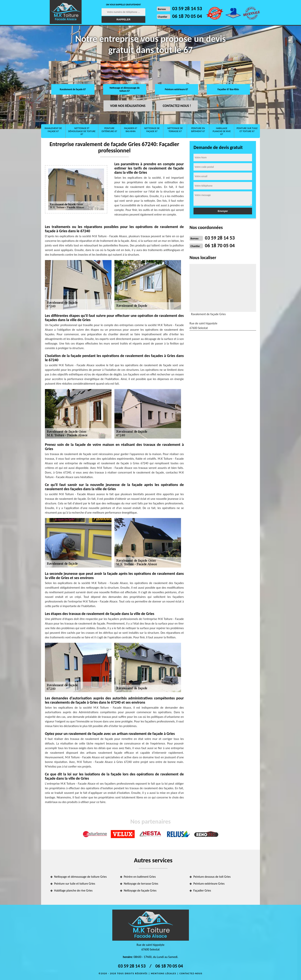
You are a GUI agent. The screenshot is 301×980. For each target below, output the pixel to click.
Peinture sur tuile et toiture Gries (75, 884)
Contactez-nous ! (177, 106)
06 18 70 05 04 (187, 16)
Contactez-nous (191, 973)
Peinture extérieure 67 (176, 89)
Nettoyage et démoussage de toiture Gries (80, 877)
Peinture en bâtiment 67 (198, 130)
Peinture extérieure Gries (209, 884)
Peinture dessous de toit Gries (212, 877)
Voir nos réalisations (128, 106)
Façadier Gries (202, 890)
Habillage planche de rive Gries (73, 890)
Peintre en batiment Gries (140, 877)
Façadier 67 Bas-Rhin (228, 89)
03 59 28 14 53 (187, 8)
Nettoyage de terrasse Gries (141, 884)
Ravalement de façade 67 (73, 89)
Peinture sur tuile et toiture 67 (247, 130)
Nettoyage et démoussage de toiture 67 (125, 89)
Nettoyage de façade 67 (152, 130)
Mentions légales (164, 973)
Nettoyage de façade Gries (140, 890)
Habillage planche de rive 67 (222, 131)
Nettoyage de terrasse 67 (175, 130)
